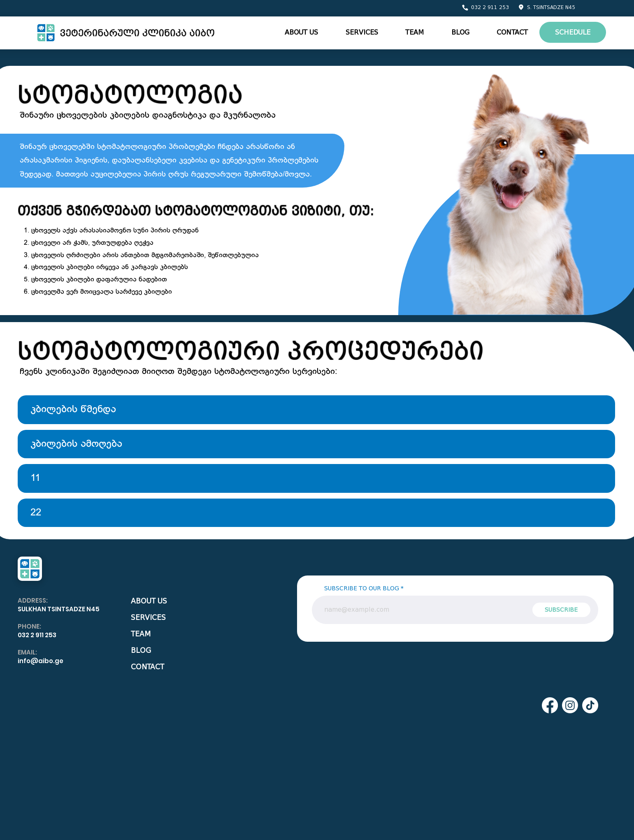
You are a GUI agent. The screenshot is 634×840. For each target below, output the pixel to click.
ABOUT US (149, 601)
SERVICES (148, 618)
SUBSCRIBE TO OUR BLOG (362, 589)
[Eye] (126, 33)
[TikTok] (590, 705)
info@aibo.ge (41, 661)
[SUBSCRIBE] (561, 610)
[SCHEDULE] (573, 32)
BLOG (141, 651)
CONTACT (147, 667)
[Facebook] (550, 705)
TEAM (141, 634)
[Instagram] (570, 705)
